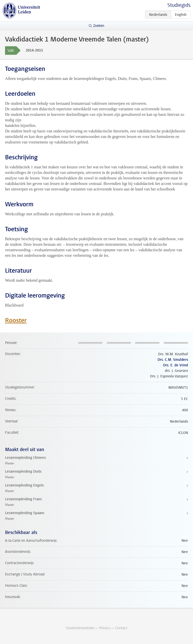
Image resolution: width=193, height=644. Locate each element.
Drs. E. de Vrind (176, 365)
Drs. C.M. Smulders (173, 360)
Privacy (105, 628)
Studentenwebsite (80, 628)
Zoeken (99, 26)
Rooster (16, 320)
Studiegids (179, 5)
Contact (121, 628)
